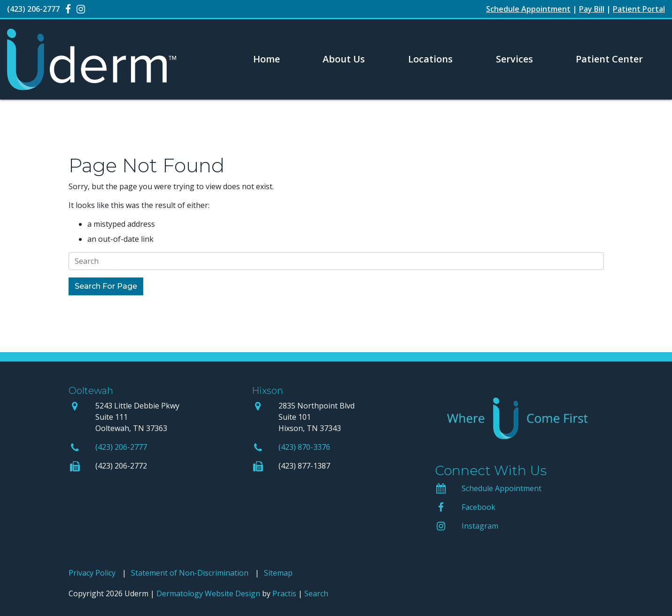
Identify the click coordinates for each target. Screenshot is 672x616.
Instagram (480, 526)
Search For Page (106, 286)
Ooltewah (91, 391)
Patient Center (609, 59)
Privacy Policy (92, 573)
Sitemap (278, 573)
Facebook (479, 507)
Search (316, 593)
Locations (430, 59)
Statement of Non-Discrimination (190, 573)
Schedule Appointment (502, 488)
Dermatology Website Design (208, 593)
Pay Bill (592, 9)
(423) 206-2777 (121, 447)
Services (514, 59)
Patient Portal (639, 9)
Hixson (267, 391)
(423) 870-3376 (304, 447)
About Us (344, 59)
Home (266, 59)
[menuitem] (266, 59)
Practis (284, 593)
